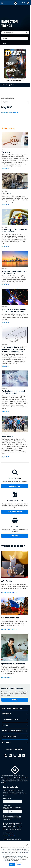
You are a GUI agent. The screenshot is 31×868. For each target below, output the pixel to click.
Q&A (3, 150)
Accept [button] (12, 865)
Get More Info (6, 677)
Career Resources (9, 737)
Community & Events (10, 719)
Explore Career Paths (8, 629)
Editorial (5, 389)
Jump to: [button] (5, 38)
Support (5, 725)
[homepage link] (15, 769)
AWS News (5, 434)
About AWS (6, 742)
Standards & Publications (12, 731)
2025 (5, 43)
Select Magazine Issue (8, 98)
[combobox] (13, 33)
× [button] (27, 845)
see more (5, 169)
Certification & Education (12, 708)
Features (5, 191)
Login (24, 2)
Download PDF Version (9, 113)
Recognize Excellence (8, 593)
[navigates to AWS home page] (15, 4)
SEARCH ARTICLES (15, 486)
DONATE (15, 700)
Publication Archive (15, 512)
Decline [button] (19, 865)
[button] (26, 33)
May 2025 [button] (5, 102)
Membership (7, 714)
